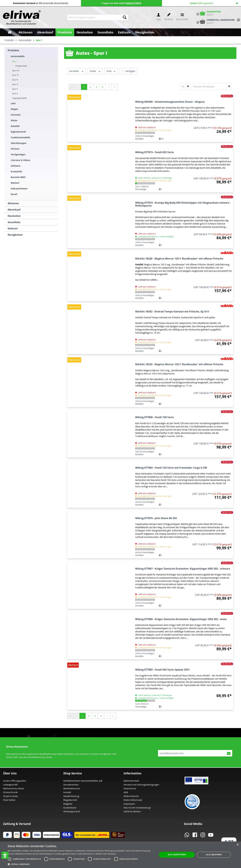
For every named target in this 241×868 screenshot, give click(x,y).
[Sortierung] (212, 87)
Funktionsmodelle (20, 137)
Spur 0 (15, 89)
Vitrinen (15, 149)
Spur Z (15, 94)
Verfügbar (130, 71)
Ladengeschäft (10, 785)
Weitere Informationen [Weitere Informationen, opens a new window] (106, 854)
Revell (14, 194)
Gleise (14, 120)
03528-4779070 (133, 3)
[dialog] (120, 855)
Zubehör (15, 126)
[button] (5, 855)
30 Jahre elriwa (10, 796)
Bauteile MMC (18, 177)
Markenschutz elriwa (13, 788)
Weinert (15, 183)
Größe (95, 71)
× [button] (238, 845)
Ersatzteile (16, 171)
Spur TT (15, 75)
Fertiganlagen (18, 154)
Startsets (16, 115)
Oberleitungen (19, 143)
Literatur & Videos (21, 160)
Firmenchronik (10, 792)
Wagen (14, 109)
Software (16, 166)
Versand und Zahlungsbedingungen (141, 785)
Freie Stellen (9, 800)
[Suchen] (125, 17)
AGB (126, 792)
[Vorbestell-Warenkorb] (215, 21)
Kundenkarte (70, 808)
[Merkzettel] (169, 17)
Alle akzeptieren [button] (177, 855)
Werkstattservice (72, 788)
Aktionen (13, 203)
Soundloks (14, 222)
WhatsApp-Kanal (72, 811)
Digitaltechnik (18, 132)
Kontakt (67, 792)
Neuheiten (14, 216)
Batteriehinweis (131, 781)
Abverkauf (14, 210)
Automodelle (18, 56)
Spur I (15, 61)
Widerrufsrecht (131, 796)
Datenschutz (130, 788)
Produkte (13, 50)
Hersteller (76, 71)
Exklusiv (13, 228)
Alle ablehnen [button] (214, 855)
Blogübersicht (70, 800)
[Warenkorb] (208, 13)
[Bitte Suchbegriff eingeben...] (94, 17)
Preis (111, 71)
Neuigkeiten (15, 235)
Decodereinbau (71, 785)
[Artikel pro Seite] (185, 87)
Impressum (129, 804)
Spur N (15, 80)
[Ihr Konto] (158, 17)
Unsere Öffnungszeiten (15, 781)
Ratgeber (68, 804)
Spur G (15, 84)
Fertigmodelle (21, 66)
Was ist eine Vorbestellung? (137, 808)
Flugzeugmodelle (19, 98)
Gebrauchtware (19, 188)
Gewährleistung (71, 796)
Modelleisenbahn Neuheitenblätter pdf (83, 781)
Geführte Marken (132, 811)
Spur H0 (16, 71)
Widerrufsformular (133, 800)
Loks (13, 103)
